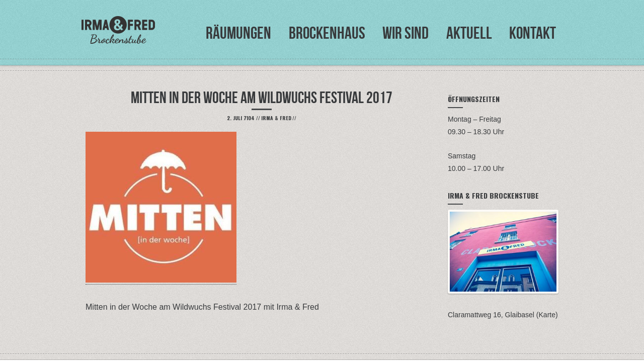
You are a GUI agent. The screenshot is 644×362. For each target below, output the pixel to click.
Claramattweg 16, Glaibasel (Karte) (503, 315)
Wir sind (406, 33)
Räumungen (238, 33)
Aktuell (469, 33)
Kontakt (533, 33)
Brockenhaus (327, 33)
